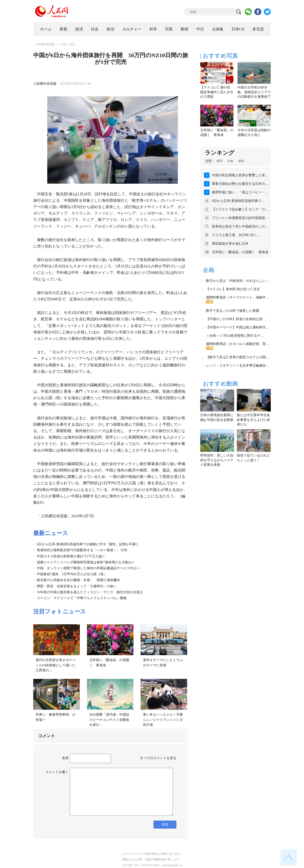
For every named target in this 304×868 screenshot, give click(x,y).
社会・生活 (68, 44)
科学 (153, 29)
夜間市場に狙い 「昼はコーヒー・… (240, 192)
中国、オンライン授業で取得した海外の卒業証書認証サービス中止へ (88, 568)
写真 (169, 29)
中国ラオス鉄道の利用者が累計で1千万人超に (71, 556)
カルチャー (132, 29)
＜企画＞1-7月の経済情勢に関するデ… (235, 336)
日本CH (238, 29)
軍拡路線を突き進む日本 (230, 244)
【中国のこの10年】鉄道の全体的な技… (236, 319)
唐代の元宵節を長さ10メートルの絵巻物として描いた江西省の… (56, 665)
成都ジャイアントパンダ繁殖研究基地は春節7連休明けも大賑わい (86, 562)
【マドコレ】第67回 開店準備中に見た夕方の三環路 (217, 92)
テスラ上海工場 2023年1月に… (236, 235)
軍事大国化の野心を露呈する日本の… (240, 184)
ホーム (46, 29)
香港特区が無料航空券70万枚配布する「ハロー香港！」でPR (82, 550)
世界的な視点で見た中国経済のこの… (240, 226)
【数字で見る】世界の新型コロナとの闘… (237, 357)
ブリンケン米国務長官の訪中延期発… (240, 218)
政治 (110, 29)
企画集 (218, 29)
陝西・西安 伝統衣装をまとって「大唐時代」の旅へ (77, 586)
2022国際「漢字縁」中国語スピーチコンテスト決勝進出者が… (109, 720)
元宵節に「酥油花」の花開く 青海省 (240, 252)
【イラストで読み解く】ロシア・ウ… (240, 209)
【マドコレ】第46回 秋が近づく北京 (233, 289)
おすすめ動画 (220, 384)
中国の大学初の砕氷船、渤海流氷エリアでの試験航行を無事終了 (254, 92)
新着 (63, 29)
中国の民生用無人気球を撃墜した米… (240, 175)
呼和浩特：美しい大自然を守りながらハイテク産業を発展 (217, 460)
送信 (165, 824)
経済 (79, 29)
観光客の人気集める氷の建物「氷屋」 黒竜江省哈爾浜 (78, 580)
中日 (200, 29)
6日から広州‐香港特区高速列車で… (238, 201)
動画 (185, 29)
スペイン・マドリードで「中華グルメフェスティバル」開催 (82, 598)
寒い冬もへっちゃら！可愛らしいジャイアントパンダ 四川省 (165, 720)
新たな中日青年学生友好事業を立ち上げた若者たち (253, 420)
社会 (95, 29)
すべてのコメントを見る (158, 758)
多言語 (258, 29)
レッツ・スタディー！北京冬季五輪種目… (237, 366)
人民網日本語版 (45, 44)
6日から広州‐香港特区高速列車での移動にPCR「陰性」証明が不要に (88, 544)
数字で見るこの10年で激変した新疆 (233, 311)
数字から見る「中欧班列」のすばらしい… (237, 281)
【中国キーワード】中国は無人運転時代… (237, 327)
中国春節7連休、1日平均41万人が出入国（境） (72, 574)
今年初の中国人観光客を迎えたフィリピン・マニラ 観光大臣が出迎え (90, 592)
